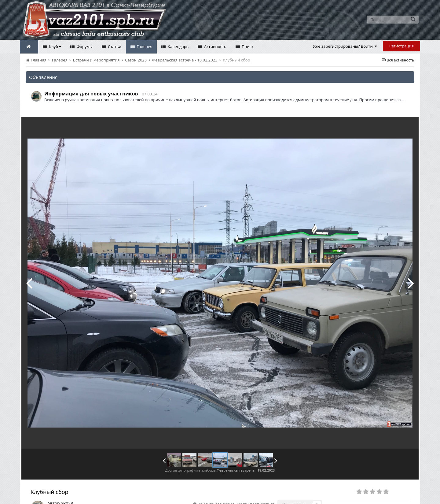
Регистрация (402, 46)
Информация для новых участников (91, 94)
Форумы (84, 46)
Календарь (178, 46)
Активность (215, 46)
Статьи (114, 46)
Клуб (55, 46)
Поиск (247, 46)
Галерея (144, 46)
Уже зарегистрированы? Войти (345, 46)
